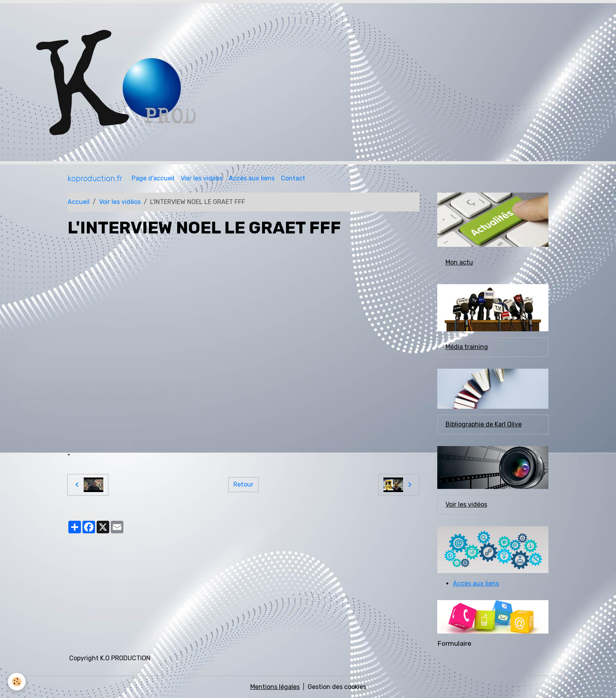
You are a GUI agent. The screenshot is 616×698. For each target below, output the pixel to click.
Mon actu (459, 262)
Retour (243, 484)
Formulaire (454, 643)
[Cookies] (17, 682)
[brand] (95, 178)
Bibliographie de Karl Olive (484, 424)
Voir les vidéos (202, 178)
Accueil (79, 202)
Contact (293, 178)
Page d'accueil (153, 178)
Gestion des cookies (337, 687)
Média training (467, 347)
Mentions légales (275, 687)
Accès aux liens (252, 178)
